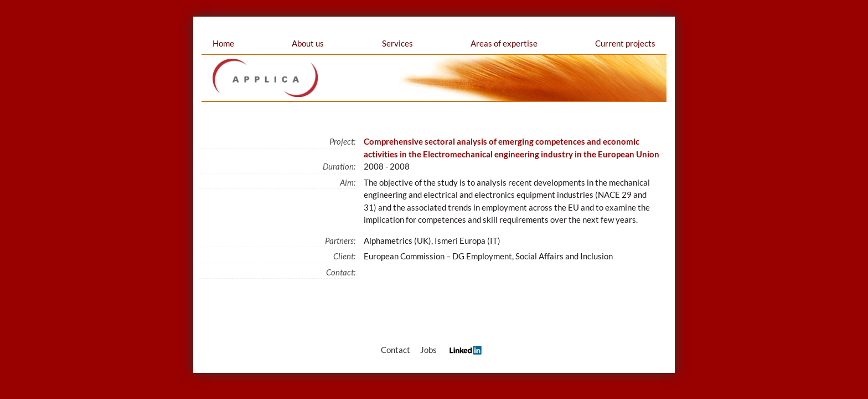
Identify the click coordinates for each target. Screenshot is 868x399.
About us (308, 43)
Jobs (428, 350)
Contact (396, 350)
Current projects (625, 43)
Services (397, 43)
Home (223, 43)
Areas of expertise (504, 43)
